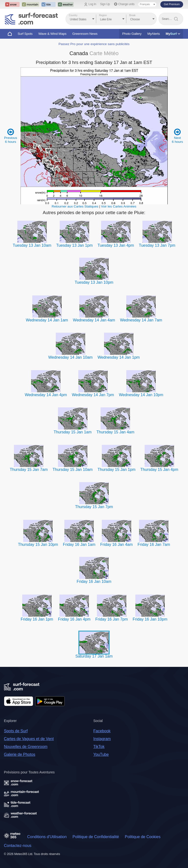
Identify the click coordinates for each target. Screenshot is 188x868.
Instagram (102, 739)
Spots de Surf (16, 731)
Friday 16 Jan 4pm (74, 619)
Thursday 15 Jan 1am (73, 432)
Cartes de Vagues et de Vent (29, 739)
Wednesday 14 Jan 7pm (93, 395)
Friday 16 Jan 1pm (37, 619)
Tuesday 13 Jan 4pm (116, 245)
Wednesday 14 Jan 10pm (141, 395)
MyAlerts (154, 34)
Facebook (102, 731)
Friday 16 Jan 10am (94, 581)
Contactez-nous (18, 846)
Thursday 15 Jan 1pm (116, 470)
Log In (92, 4)
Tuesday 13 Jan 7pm (157, 245)
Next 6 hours (177, 136)
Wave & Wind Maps (53, 34)
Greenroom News (85, 34)
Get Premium (172, 4)
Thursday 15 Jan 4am (115, 432)
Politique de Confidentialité (96, 837)
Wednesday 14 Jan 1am (47, 320)
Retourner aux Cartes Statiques (75, 206)
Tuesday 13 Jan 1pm (75, 245)
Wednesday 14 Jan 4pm (46, 395)
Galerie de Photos (20, 754)
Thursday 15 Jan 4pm (159, 470)
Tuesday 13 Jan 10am (32, 245)
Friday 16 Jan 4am (117, 544)
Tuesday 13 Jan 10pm (94, 282)
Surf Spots (25, 34)
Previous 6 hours (11, 136)
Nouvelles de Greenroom (26, 747)
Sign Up (105, 4)
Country (73, 15)
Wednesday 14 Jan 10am (70, 357)
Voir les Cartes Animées (119, 206)
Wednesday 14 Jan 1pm (118, 357)
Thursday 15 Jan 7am (29, 470)
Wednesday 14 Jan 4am (94, 320)
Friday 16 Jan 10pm (150, 619)
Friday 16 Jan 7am (154, 544)
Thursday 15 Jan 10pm (38, 544)
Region (103, 15)
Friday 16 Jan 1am (79, 544)
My (173, 34)
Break (132, 15)
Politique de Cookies (143, 837)
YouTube (101, 754)
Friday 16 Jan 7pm (112, 619)
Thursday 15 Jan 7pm (94, 507)
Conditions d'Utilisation (47, 837)
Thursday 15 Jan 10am (73, 470)
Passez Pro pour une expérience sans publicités (94, 44)
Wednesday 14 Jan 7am (141, 320)
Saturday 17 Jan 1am (94, 656)
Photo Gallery (132, 34)
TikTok (99, 747)
